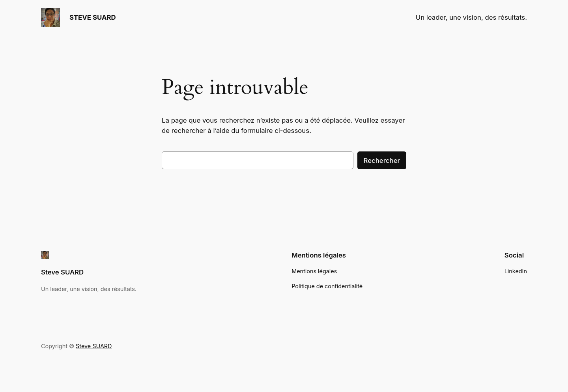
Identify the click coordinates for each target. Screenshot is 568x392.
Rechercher (382, 161)
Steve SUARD (62, 272)
